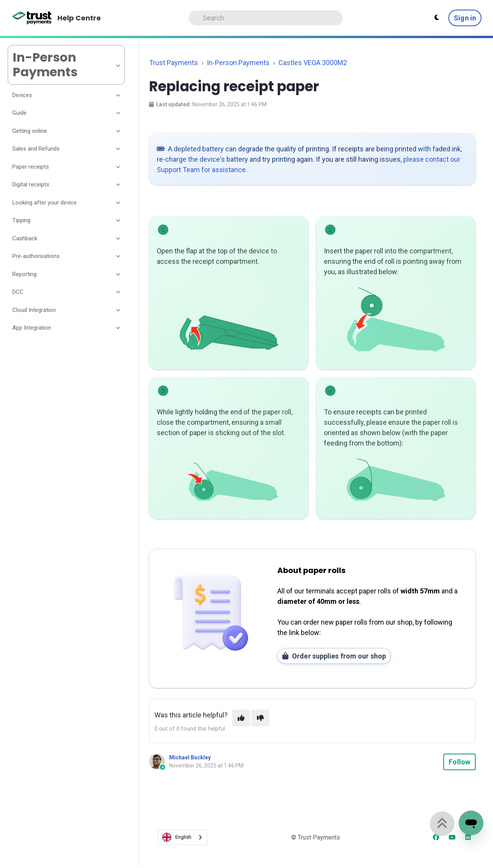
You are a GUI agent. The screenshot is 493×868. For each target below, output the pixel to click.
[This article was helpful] (241, 718)
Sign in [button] (465, 18)
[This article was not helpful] (260, 718)
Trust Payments (174, 63)
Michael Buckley (190, 757)
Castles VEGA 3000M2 (313, 63)
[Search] (266, 18)
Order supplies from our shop (334, 656)
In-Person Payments (238, 63)
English (177, 837)
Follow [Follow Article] (459, 762)
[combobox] (183, 837)
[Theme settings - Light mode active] (437, 18)
